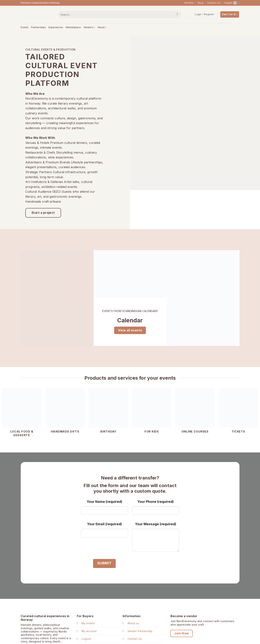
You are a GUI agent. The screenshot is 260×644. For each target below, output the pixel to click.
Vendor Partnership (140, 631)
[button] (204, 14)
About (102, 27)
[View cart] (230, 14)
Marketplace (73, 27)
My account (89, 631)
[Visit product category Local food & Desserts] (22, 415)
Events (25, 27)
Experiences (56, 27)
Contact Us (214, 3)
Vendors (89, 27)
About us (133, 623)
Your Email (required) (104, 524)
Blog (200, 3)
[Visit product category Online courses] (195, 413)
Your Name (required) (104, 502)
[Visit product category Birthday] (108, 413)
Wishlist (189, 3)
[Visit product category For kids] (152, 413)
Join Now (182, 633)
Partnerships (38, 27)
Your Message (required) (156, 524)
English (232, 3)
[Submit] (177, 15)
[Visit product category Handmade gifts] (65, 413)
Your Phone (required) (156, 502)
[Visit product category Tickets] (238, 413)
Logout (86, 639)
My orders (88, 623)
